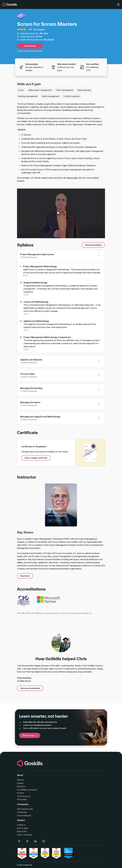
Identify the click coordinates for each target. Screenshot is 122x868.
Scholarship (22, 812)
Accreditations (23, 790)
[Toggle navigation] (118, 4)
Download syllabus (93, 245)
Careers (20, 783)
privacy (27, 796)
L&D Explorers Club (25, 809)
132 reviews (39, 29)
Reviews (21, 793)
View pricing (30, 46)
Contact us (21, 825)
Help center (22, 831)
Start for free (30, 735)
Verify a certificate (25, 835)
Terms (20, 796)
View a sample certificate (36, 458)
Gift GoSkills (22, 799)
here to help (72, 178)
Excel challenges (24, 815)
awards (34, 790)
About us (21, 780)
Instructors (21, 786)
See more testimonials (30, 688)
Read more (25, 576)
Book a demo (23, 828)
